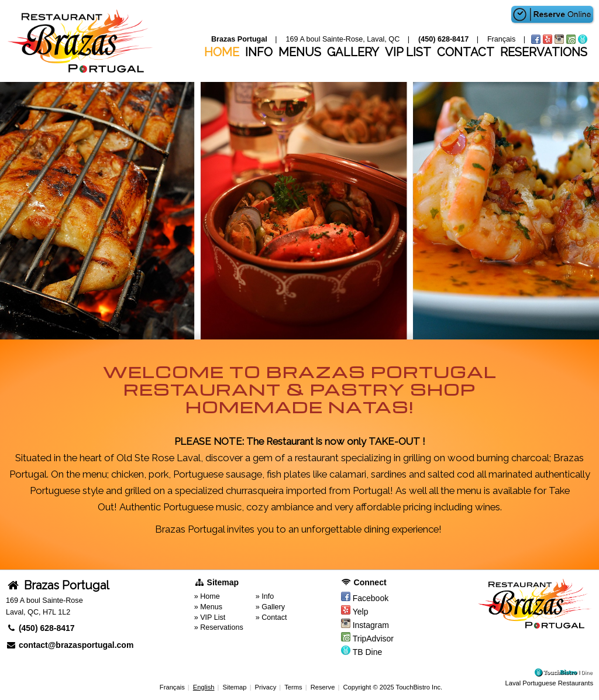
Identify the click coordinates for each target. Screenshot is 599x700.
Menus (300, 52)
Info (259, 52)
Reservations (544, 52)
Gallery (353, 52)
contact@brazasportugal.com (70, 645)
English (204, 687)
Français (172, 687)
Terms (293, 687)
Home (222, 52)
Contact (466, 52)
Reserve (323, 687)
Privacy (266, 687)
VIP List (408, 52)
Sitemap (234, 687)
